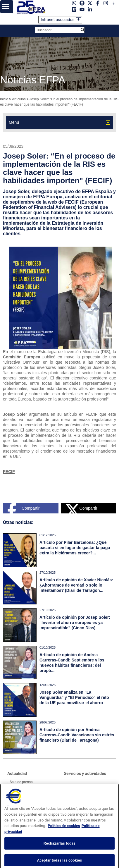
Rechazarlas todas (60, 849)
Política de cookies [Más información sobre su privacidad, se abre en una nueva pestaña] (64, 831)
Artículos (19, 99)
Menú (14, 122)
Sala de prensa (21, 782)
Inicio (4, 99)
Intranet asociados (58, 20)
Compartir (23, 508)
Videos (15, 789)
